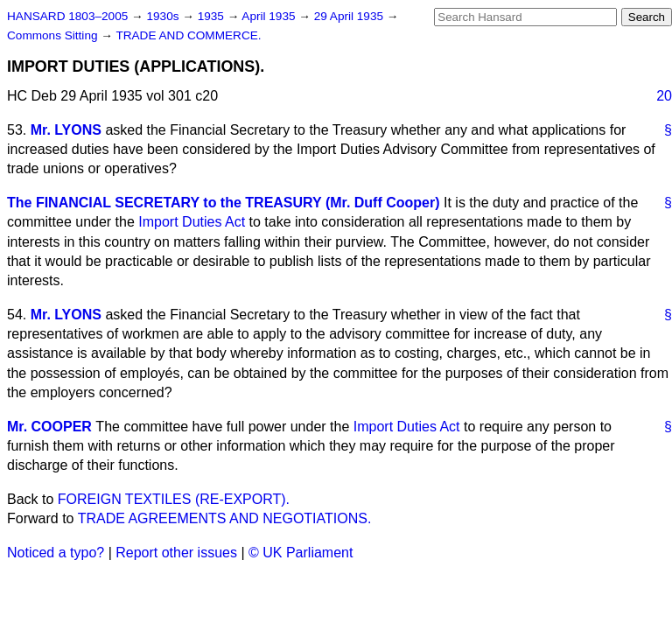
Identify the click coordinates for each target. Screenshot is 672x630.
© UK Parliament (301, 553)
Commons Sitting (54, 35)
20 (664, 96)
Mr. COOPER (49, 427)
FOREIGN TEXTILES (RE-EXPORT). (174, 499)
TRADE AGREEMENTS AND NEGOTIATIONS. (225, 518)
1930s (164, 16)
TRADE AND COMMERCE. (188, 35)
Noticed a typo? (56, 553)
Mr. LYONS (66, 130)
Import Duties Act (192, 222)
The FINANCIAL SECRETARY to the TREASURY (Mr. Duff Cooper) (224, 203)
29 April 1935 (350, 16)
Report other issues (176, 553)
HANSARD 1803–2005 (67, 16)
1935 (213, 16)
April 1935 (270, 16)
